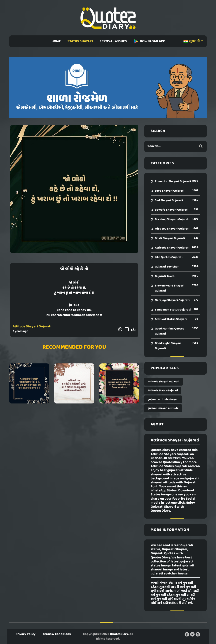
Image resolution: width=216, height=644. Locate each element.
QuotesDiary (119, 634)
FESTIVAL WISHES (113, 41)
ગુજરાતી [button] (192, 41)
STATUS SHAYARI (80, 41)
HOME (56, 41)
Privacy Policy (26, 634)
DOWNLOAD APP (149, 41)
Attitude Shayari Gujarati (32, 327)
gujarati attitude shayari (163, 399)
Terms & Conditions (57, 634)
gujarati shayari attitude (163, 408)
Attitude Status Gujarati (163, 391)
